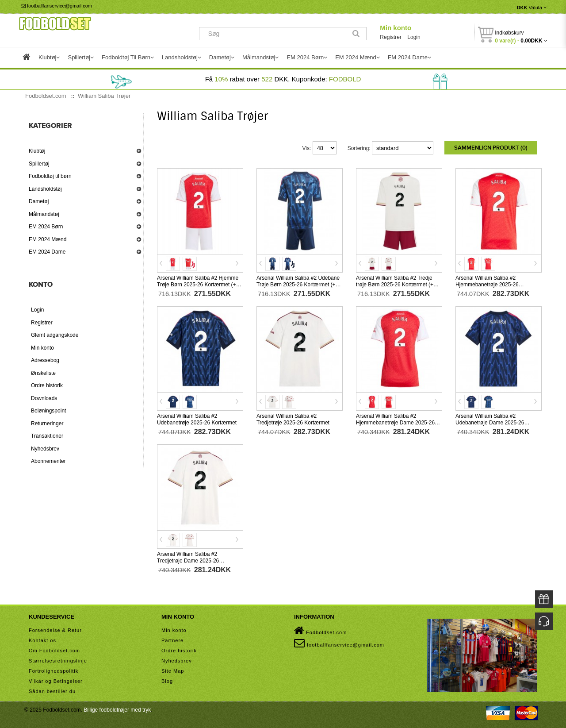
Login (414, 37)
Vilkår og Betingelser (56, 681)
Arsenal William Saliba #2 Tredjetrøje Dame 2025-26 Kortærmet (188, 560)
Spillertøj (39, 164)
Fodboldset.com (320, 630)
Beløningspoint (48, 411)
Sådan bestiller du (52, 691)
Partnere (172, 640)
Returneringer (47, 424)
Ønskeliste (43, 373)
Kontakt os (42, 640)
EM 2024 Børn (46, 227)
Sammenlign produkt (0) (491, 148)
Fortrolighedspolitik (54, 670)
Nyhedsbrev (45, 449)
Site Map (173, 670)
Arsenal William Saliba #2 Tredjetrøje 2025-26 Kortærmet (293, 419)
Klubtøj (37, 151)
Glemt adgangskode (55, 335)
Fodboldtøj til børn (50, 176)
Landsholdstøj (45, 189)
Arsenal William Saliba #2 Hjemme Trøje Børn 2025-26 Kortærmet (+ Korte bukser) (198, 284)
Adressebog (45, 360)
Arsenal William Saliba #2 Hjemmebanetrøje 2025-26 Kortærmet (487, 284)
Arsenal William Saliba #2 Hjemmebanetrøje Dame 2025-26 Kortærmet (395, 422)
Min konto (396, 28)
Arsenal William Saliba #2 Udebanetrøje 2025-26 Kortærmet (197, 419)
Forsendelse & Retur (55, 630)
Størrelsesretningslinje (58, 660)
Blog (167, 681)
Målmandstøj (44, 214)
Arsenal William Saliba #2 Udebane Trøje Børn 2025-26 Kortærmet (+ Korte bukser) (298, 284)
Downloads (44, 398)
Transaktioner (47, 436)
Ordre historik (47, 385)
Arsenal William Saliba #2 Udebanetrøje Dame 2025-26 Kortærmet (490, 422)
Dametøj (39, 201)
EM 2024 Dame (47, 252)
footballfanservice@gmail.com (56, 6)
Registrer (391, 37)
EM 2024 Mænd (48, 239)
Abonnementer (48, 461)
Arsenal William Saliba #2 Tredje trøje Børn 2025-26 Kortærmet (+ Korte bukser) (395, 284)
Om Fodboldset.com (54, 650)
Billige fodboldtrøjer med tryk (117, 709)
